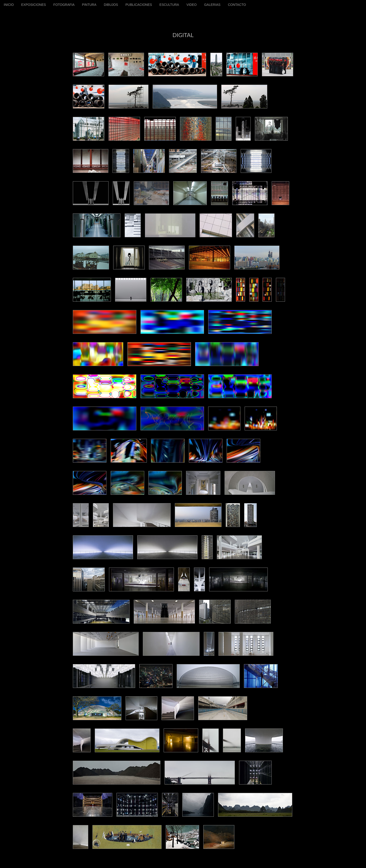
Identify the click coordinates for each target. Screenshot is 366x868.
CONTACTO (237, 5)
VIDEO (192, 5)
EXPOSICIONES (34, 5)
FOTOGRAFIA (64, 5)
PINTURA (89, 5)
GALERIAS (212, 5)
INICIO (9, 5)
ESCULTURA (169, 5)
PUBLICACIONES (139, 5)
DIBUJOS (111, 5)
